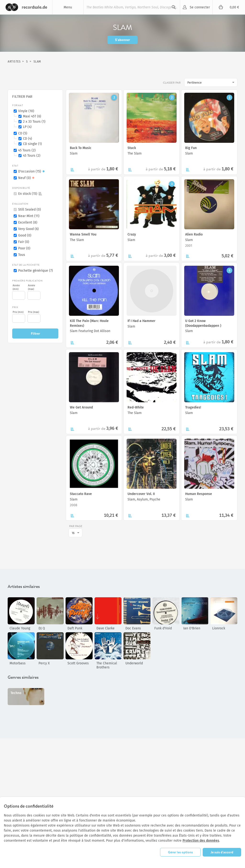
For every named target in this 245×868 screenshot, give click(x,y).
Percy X (44, 663)
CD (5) (23, 133)
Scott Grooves (78, 663)
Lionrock (219, 628)
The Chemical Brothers (107, 665)
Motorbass (18, 663)
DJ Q (42, 628)
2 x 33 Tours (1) (34, 122)
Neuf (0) (27, 178)
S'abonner (122, 40)
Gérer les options (180, 852)
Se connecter (200, 7)
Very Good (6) (28, 229)
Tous (22, 255)
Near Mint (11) (29, 216)
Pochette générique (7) (36, 271)
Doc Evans (133, 628)
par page (76, 526)
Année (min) (16, 287)
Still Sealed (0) (30, 210)
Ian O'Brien (192, 628)
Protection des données (201, 841)
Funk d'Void (163, 628)
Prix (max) (33, 312)
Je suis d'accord (222, 852)
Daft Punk (75, 628)
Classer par (172, 83)
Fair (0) (24, 242)
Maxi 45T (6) (32, 116)
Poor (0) (24, 248)
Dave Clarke (106, 628)
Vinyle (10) (26, 111)
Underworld (134, 663)
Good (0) (25, 235)
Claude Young (20, 628)
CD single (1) (32, 144)
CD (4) (28, 139)
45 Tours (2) (27, 150)
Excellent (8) (28, 222)
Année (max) (32, 287)
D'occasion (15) (32, 171)
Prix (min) (18, 312)
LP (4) (27, 127)
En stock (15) (30, 194)
